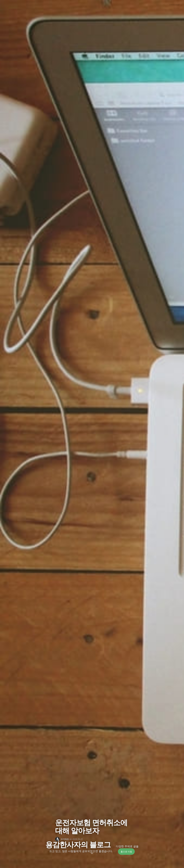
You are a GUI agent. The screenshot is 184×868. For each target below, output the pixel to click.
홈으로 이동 (126, 852)
